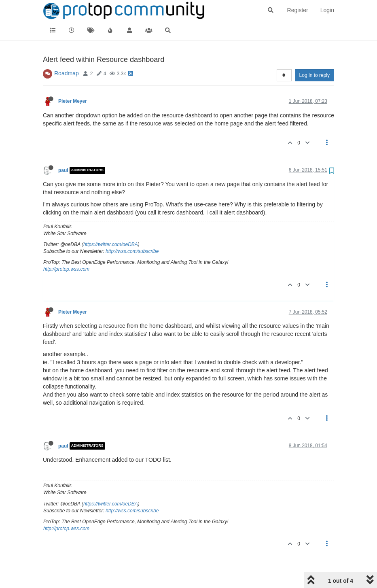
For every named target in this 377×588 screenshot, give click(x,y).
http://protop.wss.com (66, 269)
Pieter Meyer (73, 101)
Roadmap (67, 73)
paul (63, 170)
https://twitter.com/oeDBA (111, 244)
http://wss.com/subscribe (132, 251)
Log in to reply (315, 75)
